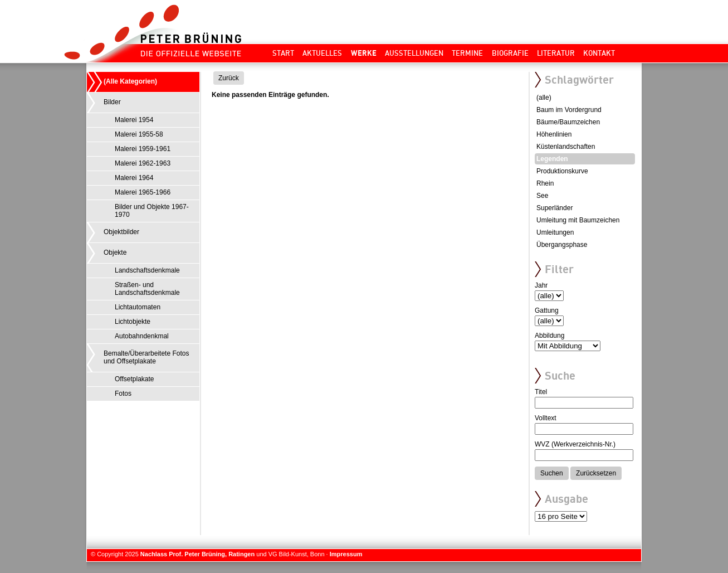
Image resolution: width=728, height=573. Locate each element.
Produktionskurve (562, 171)
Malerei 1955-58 (139, 134)
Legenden (552, 159)
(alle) (544, 98)
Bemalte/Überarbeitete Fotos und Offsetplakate (146, 357)
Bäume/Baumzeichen (568, 122)
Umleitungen (555, 232)
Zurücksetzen (596, 473)
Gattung (547, 310)
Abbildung (549, 336)
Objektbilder (121, 232)
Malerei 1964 (134, 178)
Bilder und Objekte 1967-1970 (152, 211)
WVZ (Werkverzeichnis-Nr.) (575, 444)
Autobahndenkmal (142, 336)
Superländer (554, 208)
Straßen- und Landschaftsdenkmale (147, 289)
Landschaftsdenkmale (147, 270)
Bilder (112, 102)
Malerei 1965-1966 (143, 192)
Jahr (541, 285)
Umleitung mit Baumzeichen (578, 220)
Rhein (545, 183)
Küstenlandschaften (566, 147)
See (542, 196)
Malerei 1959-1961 (143, 149)
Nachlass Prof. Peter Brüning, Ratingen (197, 554)
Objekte (115, 252)
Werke (364, 53)
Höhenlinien (554, 134)
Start (283, 53)
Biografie (510, 53)
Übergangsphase (562, 245)
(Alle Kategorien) (130, 81)
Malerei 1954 (134, 120)
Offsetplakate (135, 379)
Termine (467, 53)
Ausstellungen (414, 53)
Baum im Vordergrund (569, 110)
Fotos (123, 394)
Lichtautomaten (138, 307)
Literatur (556, 53)
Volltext (546, 418)
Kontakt (599, 53)
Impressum (346, 554)
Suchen (552, 473)
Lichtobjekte (133, 322)
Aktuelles (322, 53)
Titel (541, 392)
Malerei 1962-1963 (143, 163)
